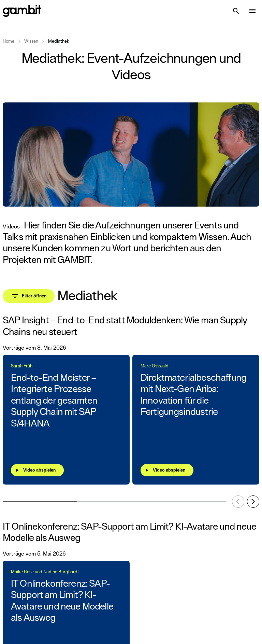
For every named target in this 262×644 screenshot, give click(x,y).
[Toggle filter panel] (29, 296)
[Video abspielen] (37, 470)
